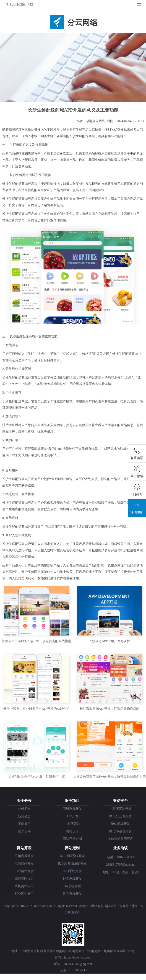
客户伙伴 (24, 831)
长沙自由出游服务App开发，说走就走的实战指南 (36, 641)
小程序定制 (72, 824)
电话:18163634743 (19, 4)
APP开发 (72, 816)
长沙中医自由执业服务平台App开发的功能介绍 (36, 709)
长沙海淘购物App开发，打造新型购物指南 (109, 709)
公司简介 (24, 809)
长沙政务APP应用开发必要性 (109, 641)
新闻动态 (24, 816)
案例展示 (24, 824)
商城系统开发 (72, 809)
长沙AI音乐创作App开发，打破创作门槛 (37, 776)
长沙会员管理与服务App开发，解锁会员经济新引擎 (109, 776)
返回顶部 (137, 508)
